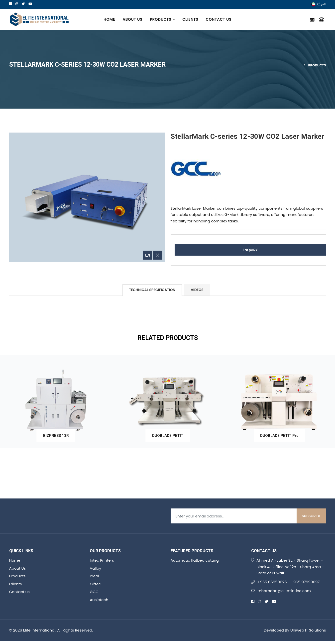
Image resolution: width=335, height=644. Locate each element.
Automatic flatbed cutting (195, 560)
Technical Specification (152, 290)
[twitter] (23, 4)
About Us (133, 19)
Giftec (95, 584)
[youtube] (30, 4)
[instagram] (17, 4)
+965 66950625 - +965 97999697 (289, 582)
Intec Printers (102, 560)
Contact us (219, 19)
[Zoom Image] (158, 255)
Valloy (96, 568)
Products (162, 19)
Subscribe (311, 516)
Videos (197, 290)
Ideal (94, 576)
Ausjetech (99, 600)
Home (109, 19)
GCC (94, 592)
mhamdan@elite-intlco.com (284, 591)
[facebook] (11, 4)
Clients (190, 19)
